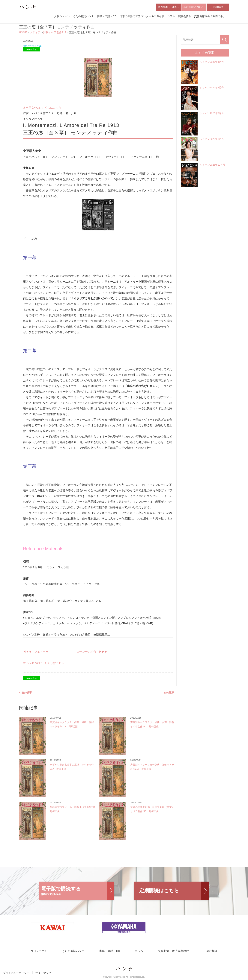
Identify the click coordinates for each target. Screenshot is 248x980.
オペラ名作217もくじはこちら (42, 108)
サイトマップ (43, 974)
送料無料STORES (169, 7)
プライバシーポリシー (16, 974)
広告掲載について (194, 7)
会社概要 (207, 952)
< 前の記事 (25, 694)
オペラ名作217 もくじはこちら (44, 664)
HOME (23, 33)
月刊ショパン (62, 16)
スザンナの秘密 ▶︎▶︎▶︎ (92, 653)
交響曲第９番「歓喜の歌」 (210, 16)
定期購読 (218, 7)
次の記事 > (170, 694)
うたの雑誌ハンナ (83, 16)
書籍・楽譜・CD (107, 16)
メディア (35, 33)
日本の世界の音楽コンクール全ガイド (142, 16)
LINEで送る (31, 50)
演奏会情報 (185, 16)
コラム (171, 16)
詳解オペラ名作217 (55, 33)
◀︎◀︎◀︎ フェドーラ (36, 653)
